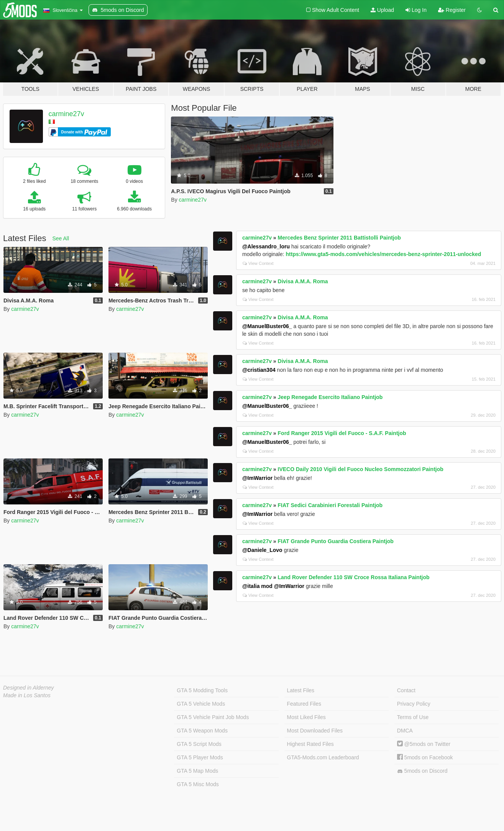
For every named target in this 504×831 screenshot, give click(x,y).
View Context (258, 263)
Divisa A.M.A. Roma (303, 281)
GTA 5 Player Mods (200, 757)
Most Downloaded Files (315, 731)
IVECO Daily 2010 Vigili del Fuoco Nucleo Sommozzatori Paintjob (361, 469)
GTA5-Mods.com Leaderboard (323, 757)
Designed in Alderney (29, 688)
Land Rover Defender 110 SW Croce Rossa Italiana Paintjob (354, 577)
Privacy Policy (414, 704)
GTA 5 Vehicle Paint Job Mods (213, 717)
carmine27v (66, 114)
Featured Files (304, 704)
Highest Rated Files (310, 744)
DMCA (405, 731)
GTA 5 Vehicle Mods (201, 704)
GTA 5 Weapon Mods (202, 731)
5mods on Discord (422, 771)
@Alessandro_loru (266, 246)
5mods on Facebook (425, 757)
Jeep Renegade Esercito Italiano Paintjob (330, 397)
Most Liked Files (306, 717)
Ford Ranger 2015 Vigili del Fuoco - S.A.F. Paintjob (342, 433)
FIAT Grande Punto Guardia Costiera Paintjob (336, 541)
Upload (382, 10)
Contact (406, 690)
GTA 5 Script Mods (199, 744)
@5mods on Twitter (424, 744)
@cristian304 (259, 370)
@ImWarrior (257, 478)
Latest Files (301, 690)
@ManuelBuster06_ (267, 326)
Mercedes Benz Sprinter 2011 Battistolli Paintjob (339, 238)
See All (61, 238)
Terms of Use (413, 717)
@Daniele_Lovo (262, 550)
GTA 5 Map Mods (197, 771)
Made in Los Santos (27, 695)
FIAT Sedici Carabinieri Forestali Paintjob (330, 505)
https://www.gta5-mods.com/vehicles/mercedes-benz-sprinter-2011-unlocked (384, 254)
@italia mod (257, 586)
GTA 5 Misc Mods (198, 784)
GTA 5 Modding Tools (202, 690)
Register (452, 10)
